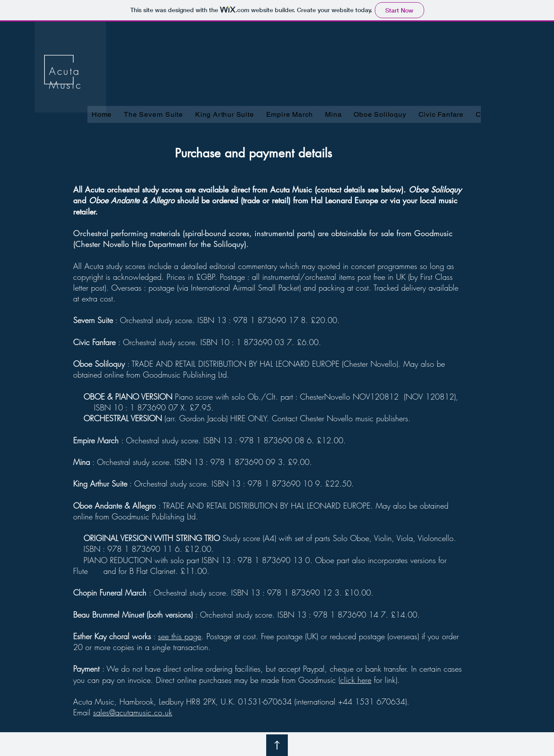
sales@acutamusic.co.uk (133, 712)
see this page (180, 636)
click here (356, 680)
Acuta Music (66, 78)
